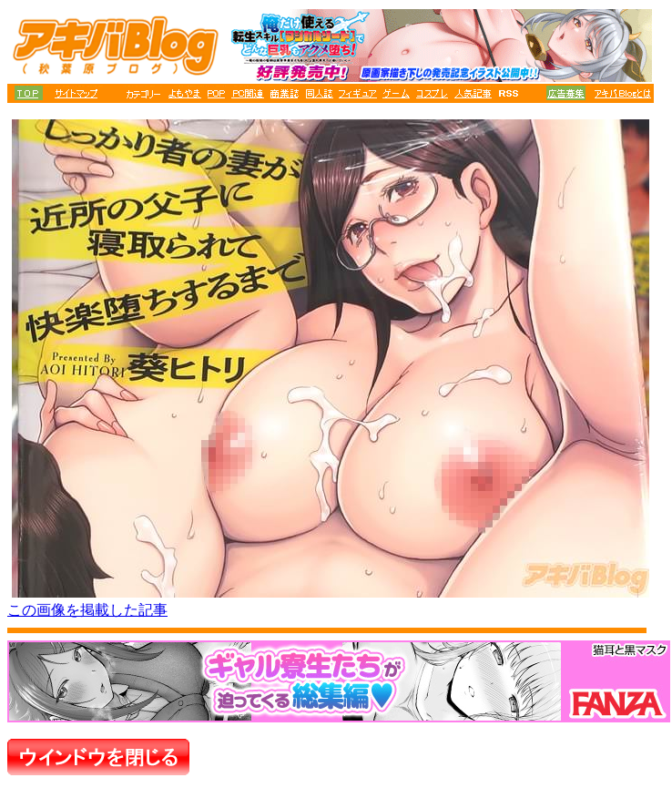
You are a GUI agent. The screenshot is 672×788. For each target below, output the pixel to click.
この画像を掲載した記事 (87, 610)
